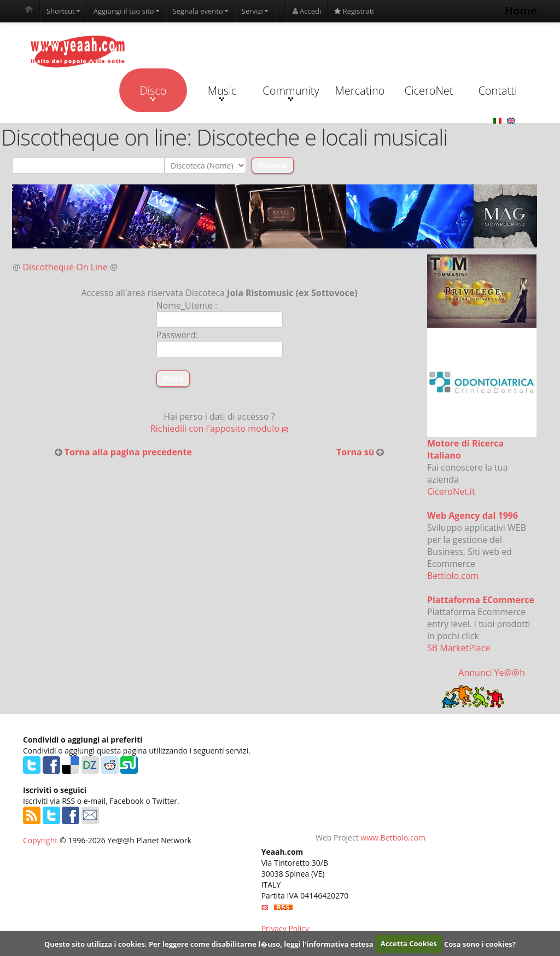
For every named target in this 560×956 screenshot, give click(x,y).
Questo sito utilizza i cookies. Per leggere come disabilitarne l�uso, (163, 943)
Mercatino (360, 91)
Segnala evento (201, 11)
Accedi (307, 11)
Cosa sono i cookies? (480, 943)
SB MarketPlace (459, 648)
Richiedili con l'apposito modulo (219, 428)
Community (291, 92)
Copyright (40, 840)
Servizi (255, 11)
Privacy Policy (285, 928)
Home (521, 11)
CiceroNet (428, 91)
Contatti (497, 91)
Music (222, 92)
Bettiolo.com (453, 576)
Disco (153, 92)
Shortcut (63, 11)
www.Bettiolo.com (393, 838)
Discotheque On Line (65, 267)
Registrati (354, 11)
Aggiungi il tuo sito (127, 11)
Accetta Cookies (409, 943)
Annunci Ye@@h (492, 673)
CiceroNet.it (451, 491)
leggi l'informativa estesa (328, 943)
